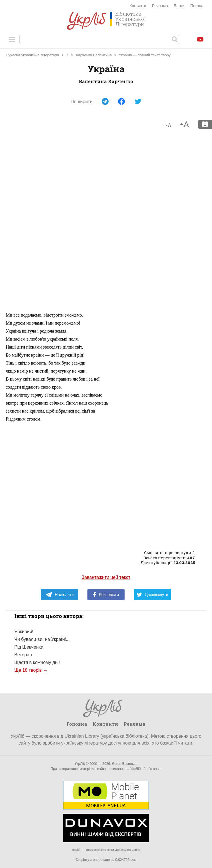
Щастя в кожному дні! (37, 662)
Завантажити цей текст (106, 577)
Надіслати (60, 595)
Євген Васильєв (125, 764)
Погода (197, 6)
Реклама (160, 6)
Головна (77, 724)
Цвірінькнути (153, 595)
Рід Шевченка (29, 647)
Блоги (179, 6)
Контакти (138, 6)
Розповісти (106, 595)
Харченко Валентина (94, 55)
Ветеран (23, 655)
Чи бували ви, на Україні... (42, 639)
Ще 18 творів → (31, 670)
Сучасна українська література (32, 55)
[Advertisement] (106, 223)
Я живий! (24, 632)
